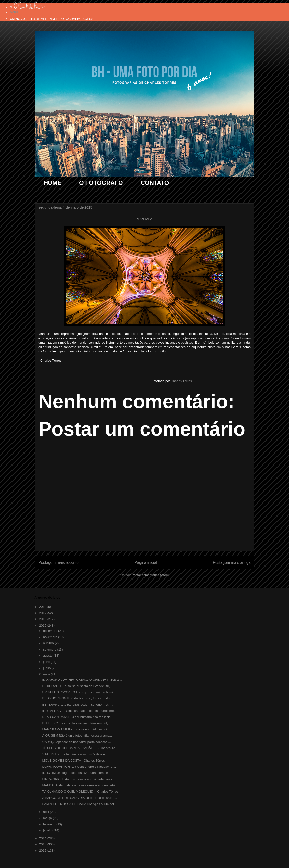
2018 (43, 607)
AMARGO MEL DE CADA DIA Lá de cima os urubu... (79, 798)
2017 (43, 613)
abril (47, 812)
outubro (49, 643)
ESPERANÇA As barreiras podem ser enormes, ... (78, 705)
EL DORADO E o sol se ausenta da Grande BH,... (77, 686)
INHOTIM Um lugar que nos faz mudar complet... (77, 773)
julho (47, 662)
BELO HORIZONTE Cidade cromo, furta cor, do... (77, 698)
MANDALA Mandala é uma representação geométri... (80, 785)
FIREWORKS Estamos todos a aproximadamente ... (79, 779)
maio (47, 674)
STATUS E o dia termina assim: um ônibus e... (75, 754)
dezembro (51, 631)
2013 (43, 844)
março (48, 818)
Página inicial (146, 562)
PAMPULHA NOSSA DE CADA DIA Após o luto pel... (79, 804)
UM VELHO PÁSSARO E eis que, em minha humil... (79, 692)
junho (47, 668)
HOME (52, 183)
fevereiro (50, 824)
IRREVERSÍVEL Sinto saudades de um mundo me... (79, 711)
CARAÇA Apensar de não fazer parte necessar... (76, 742)
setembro (50, 649)
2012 (43, 850)
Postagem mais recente (59, 562)
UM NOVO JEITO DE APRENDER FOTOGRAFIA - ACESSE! (53, 19)
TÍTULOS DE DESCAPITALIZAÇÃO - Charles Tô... (80, 748)
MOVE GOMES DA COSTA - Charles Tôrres (73, 761)
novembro (51, 637)
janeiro (48, 830)
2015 (43, 625)
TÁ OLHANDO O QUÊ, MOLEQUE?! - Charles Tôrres (80, 791)
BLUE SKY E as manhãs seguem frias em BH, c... (78, 723)
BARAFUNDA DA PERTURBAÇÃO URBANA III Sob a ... (82, 680)
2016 (43, 619)
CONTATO (155, 183)
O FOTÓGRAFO (101, 183)
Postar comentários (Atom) (151, 575)
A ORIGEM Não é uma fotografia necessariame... (77, 736)
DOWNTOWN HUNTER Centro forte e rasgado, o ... (79, 767)
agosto (48, 656)
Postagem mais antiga (232, 562)
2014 (43, 838)
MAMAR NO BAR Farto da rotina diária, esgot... (76, 729)
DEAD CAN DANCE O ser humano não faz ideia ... (78, 717)
